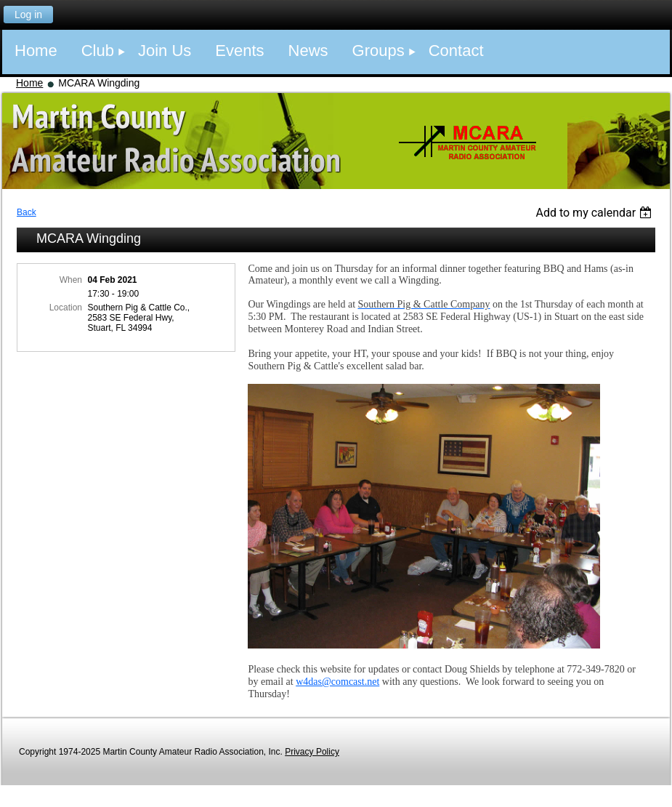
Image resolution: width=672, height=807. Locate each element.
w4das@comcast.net (337, 682)
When (71, 280)
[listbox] (595, 213)
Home (29, 83)
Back (27, 212)
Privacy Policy (312, 752)
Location (66, 308)
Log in (28, 15)
